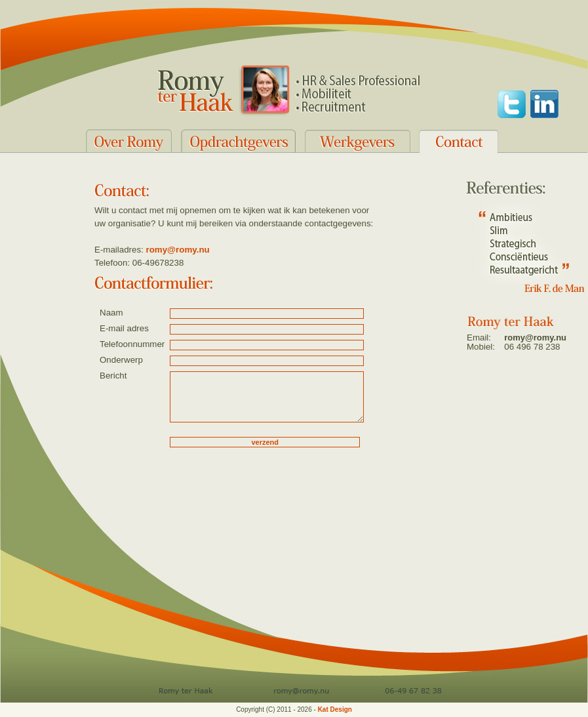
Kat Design (335, 709)
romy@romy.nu (178, 250)
